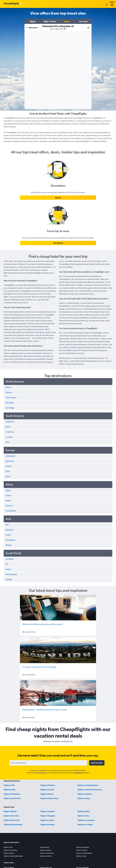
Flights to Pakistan (48, 785)
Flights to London (47, 820)
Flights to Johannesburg (13, 825)
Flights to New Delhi (12, 820)
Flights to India (9, 790)
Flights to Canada (47, 790)
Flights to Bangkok (48, 816)
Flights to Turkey (84, 798)
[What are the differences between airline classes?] (58, 608)
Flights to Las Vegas (85, 825)
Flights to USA (9, 785)
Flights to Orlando (48, 825)
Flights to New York (11, 816)
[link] (58, 198)
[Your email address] (48, 763)
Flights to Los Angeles (86, 820)
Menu (112, 4)
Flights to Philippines (12, 794)
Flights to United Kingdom (88, 785)
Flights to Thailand (85, 794)
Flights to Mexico (47, 794)
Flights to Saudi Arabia (49, 798)
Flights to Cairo (83, 816)
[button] (33, 21)
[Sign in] (107, 5)
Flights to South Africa (12, 798)
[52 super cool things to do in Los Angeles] (58, 650)
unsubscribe (78, 773)
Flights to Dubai (84, 811)
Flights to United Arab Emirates (90, 790)
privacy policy (42, 773)
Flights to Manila (10, 811)
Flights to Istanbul (47, 811)
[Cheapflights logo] (12, 4)
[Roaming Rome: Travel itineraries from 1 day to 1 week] (58, 693)
